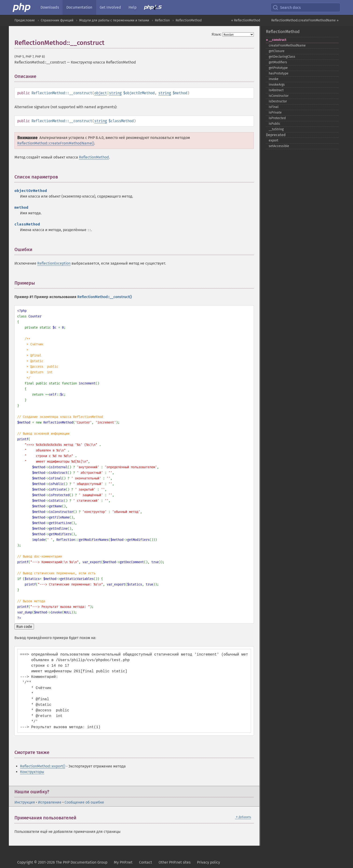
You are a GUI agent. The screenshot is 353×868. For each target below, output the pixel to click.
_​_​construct (277, 40)
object (101, 93)
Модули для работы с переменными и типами (114, 20)
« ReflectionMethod (246, 20)
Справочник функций (57, 20)
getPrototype (278, 68)
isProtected (277, 118)
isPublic (275, 124)
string (115, 93)
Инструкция (25, 802)
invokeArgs (277, 85)
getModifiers (278, 62)
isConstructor (279, 96)
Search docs (287, 7)
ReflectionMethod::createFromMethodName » (305, 20)
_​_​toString (276, 129)
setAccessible (279, 146)
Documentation (79, 7)
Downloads (50, 7)
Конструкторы (32, 772)
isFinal (274, 107)
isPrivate (275, 113)
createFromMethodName (287, 45)
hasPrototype (279, 73)
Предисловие (25, 20)
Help (132, 7)
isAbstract (276, 90)
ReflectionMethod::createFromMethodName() (56, 143)
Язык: (217, 34)
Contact (146, 862)
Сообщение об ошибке (84, 802)
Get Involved (110, 7)
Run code (24, 627)
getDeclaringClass (282, 57)
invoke (274, 79)
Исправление (50, 802)
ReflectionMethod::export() (43, 766)
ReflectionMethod (189, 20)
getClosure (277, 51)
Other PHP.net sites (175, 862)
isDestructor (278, 101)
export (273, 140)
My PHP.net (123, 862)
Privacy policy (209, 862)
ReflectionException (54, 263)
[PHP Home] (22, 7)
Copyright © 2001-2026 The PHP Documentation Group (62, 862)
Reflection (162, 20)
